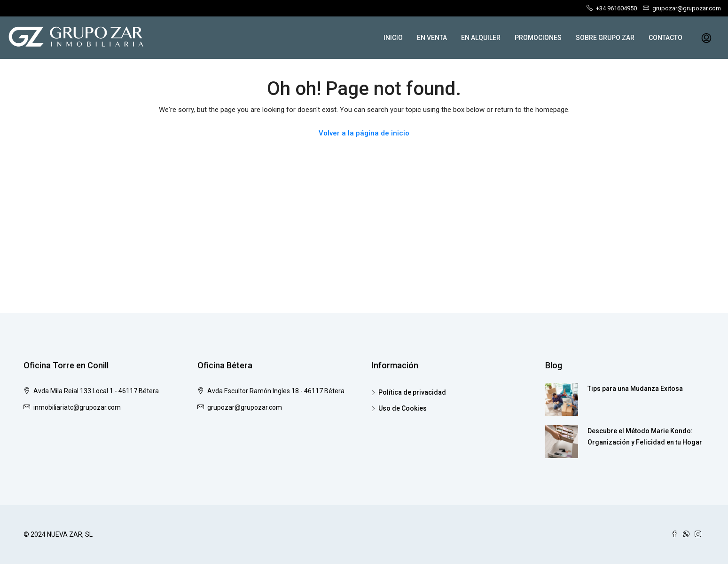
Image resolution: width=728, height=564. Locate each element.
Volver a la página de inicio (364, 133)
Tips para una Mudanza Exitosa (635, 389)
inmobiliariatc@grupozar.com (77, 407)
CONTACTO (665, 38)
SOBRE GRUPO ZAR (605, 38)
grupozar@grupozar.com (245, 407)
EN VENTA (432, 38)
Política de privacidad (412, 392)
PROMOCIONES (538, 38)
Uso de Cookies (403, 408)
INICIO (393, 38)
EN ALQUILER (481, 38)
